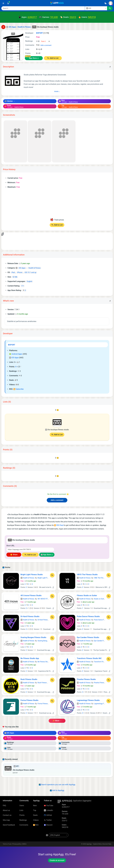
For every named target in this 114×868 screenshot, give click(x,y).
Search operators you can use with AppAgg (57, 785)
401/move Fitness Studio (31, 595)
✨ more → (57, 721)
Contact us (7, 815)
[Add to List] (52, 575)
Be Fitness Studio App (30, 658)
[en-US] (59, 835)
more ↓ (57, 91)
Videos (36, 820)
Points (22, 815)
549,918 (92, 17)
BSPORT (12, 345)
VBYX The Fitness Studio (87, 574)
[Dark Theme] (106, 3)
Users (22, 806)
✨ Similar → (10, 101)
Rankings (23, 820)
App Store (33, 58)
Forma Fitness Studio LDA (47, 704)
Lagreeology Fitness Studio (88, 700)
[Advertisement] (57, 241)
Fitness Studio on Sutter (87, 595)
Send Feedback (9, 825)
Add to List (54, 58)
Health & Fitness (27, 578)
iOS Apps (14, 358)
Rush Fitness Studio (29, 679)
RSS (36, 825)
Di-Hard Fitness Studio (30, 616)
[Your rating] (45, 41)
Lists (21, 810)
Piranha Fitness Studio (86, 679)
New (35, 806)
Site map (6, 820)
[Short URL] (30, 549)
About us (6, 810)
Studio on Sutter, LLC (101, 599)
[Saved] (8, 3)
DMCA (24, 844)
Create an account (57, 860)
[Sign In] (111, 3)
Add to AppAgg (57, 790)
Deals (35, 815)
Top (35, 810)
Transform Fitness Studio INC (89, 658)
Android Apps (16, 354)
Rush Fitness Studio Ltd (46, 683)
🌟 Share (14, 555)
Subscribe (19, 389)
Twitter (48, 820)
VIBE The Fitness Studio (102, 578)
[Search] (43, 8)
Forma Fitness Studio (30, 700)
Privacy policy (17, 844)
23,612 (73, 17)
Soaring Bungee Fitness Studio (33, 637)
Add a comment (46, 45)
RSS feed (59, 525)
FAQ (4, 806)
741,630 (54, 17)
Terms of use (7, 844)
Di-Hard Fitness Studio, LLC (47, 620)
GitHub (48, 815)
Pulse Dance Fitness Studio (88, 616)
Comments (24, 825)
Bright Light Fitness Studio (32, 574)
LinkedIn (48, 810)
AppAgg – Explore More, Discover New (99, 844)
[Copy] (110, 67)
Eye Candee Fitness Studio (88, 637)
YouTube (49, 806)
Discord (48, 825)
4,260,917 (32, 17)
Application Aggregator (82, 801)
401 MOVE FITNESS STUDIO (48, 599)
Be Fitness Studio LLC (45, 662)
